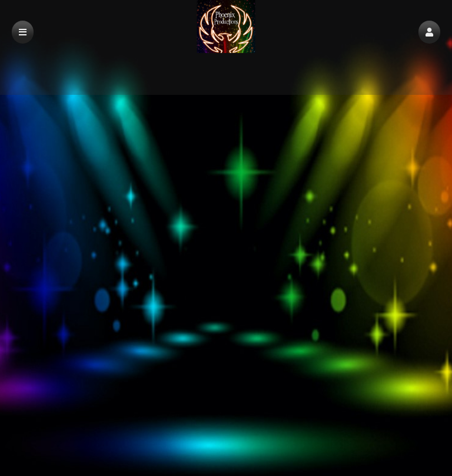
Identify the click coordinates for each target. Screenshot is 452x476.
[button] (429, 32)
